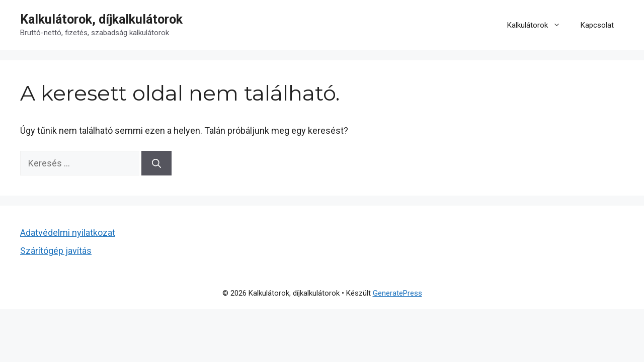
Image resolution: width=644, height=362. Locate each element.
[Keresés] (156, 163)
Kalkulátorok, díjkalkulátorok (101, 19)
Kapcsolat (597, 25)
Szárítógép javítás (56, 251)
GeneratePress (397, 293)
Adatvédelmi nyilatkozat (68, 233)
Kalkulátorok (539, 25)
